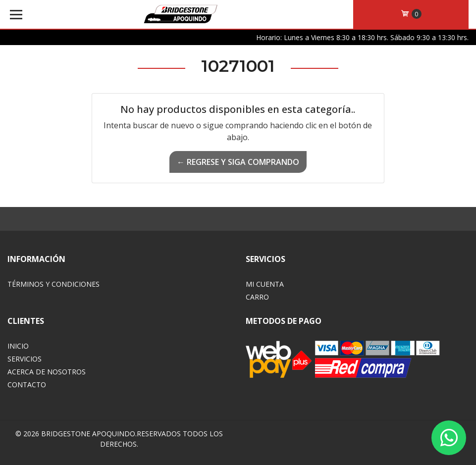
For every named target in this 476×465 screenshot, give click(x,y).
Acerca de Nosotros (47, 372)
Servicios (25, 359)
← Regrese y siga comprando (238, 162)
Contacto (27, 385)
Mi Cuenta (265, 284)
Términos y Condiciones (53, 284)
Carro (257, 297)
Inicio (18, 346)
